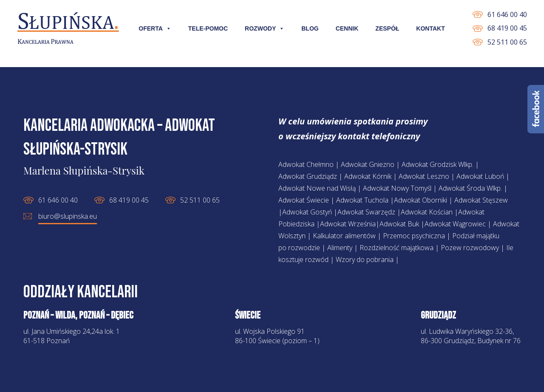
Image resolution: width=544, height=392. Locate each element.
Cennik (347, 28)
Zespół (387, 28)
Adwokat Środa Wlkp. (470, 188)
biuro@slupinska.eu (68, 216)
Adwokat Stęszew (481, 200)
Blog (310, 28)
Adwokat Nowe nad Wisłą (317, 188)
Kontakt (430, 28)
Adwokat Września (348, 224)
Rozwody (265, 28)
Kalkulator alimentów (344, 236)
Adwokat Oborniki (421, 200)
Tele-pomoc (208, 28)
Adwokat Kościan (427, 212)
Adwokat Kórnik (368, 176)
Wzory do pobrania (365, 259)
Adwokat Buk (399, 224)
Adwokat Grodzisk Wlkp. (438, 164)
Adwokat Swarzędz (366, 212)
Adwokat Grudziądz (308, 176)
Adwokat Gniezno (368, 164)
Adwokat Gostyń (307, 212)
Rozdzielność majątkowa (397, 248)
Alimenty (340, 248)
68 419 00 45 (507, 28)
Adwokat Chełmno (306, 164)
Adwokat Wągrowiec (455, 224)
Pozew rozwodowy (470, 248)
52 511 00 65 (507, 42)
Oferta (155, 28)
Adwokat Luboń (480, 176)
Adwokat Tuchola (362, 200)
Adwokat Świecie (304, 200)
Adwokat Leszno (424, 176)
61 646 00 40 (507, 14)
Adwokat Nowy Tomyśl (397, 188)
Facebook (536, 109)
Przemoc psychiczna (414, 236)
